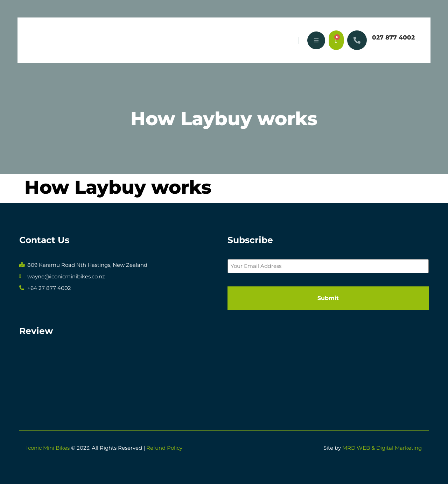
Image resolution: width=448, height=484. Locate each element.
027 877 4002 (393, 37)
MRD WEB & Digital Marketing (382, 448)
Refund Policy (164, 448)
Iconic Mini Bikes (48, 448)
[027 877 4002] (357, 40)
